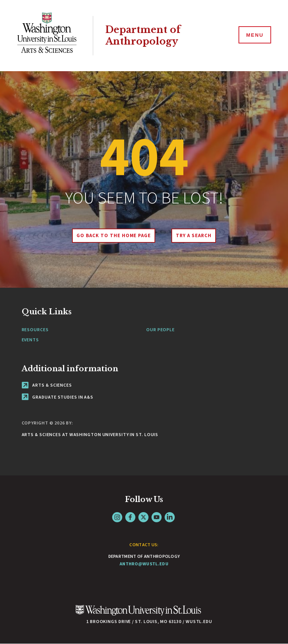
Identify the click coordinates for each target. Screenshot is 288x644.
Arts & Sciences (47, 385)
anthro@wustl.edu (144, 564)
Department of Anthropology (143, 36)
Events (30, 340)
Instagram (117, 517)
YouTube (157, 517)
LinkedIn (170, 517)
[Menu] (254, 35)
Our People (160, 329)
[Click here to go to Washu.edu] (138, 614)
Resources (35, 329)
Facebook (130, 517)
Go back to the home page (114, 235)
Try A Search (194, 235)
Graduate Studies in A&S (58, 397)
